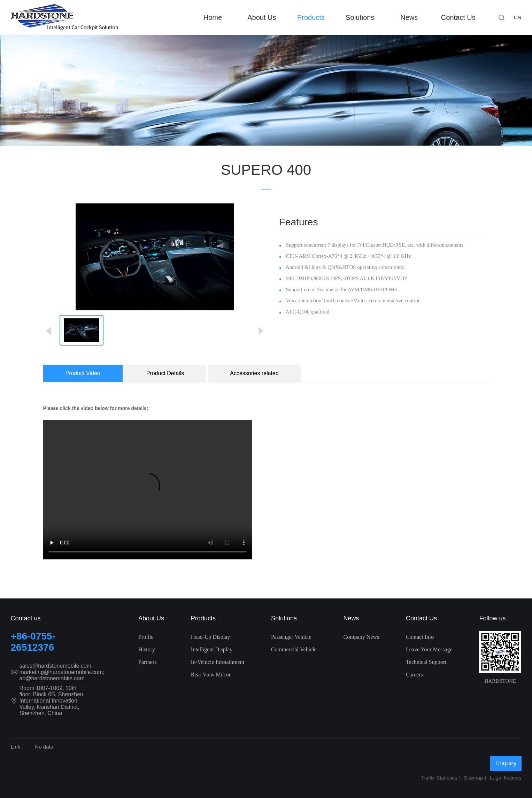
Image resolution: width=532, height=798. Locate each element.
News (409, 17)
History (147, 649)
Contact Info (420, 637)
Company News (361, 637)
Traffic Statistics (439, 778)
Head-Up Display (210, 637)
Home (213, 17)
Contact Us (458, 17)
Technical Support (426, 662)
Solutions (360, 17)
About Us (262, 17)
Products (311, 17)
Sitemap (473, 778)
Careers (414, 675)
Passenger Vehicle (291, 637)
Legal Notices (506, 778)
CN (518, 17)
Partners (147, 662)
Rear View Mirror (211, 675)
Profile (146, 637)
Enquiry (506, 763)
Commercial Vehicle (294, 649)
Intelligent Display (212, 649)
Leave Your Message (429, 649)
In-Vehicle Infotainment (218, 662)
